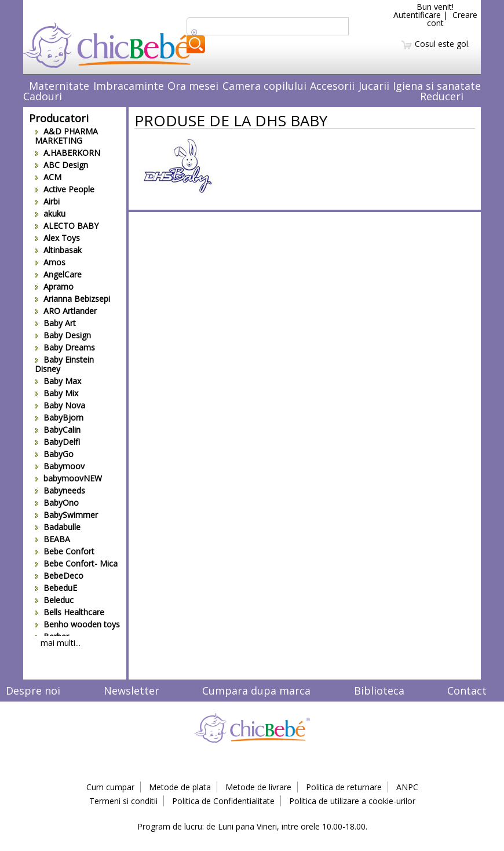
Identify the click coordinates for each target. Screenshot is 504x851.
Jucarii (374, 86)
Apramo (54, 286)
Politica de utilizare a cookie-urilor (352, 801)
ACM (48, 177)
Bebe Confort (65, 551)
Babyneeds (60, 490)
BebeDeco (59, 576)
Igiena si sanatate (437, 86)
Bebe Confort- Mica (76, 563)
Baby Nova (60, 405)
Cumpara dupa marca (256, 691)
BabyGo (54, 454)
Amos (50, 262)
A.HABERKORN (67, 153)
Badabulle (58, 527)
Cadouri (43, 96)
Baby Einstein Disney (64, 364)
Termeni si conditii (123, 801)
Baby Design (63, 335)
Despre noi (33, 691)
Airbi (47, 201)
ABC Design (61, 165)
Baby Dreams (65, 347)
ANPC (407, 787)
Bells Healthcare (70, 612)
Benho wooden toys (77, 624)
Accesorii (332, 86)
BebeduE (56, 588)
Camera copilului (264, 86)
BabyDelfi (57, 442)
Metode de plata (180, 787)
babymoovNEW (68, 478)
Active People (65, 189)
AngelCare (58, 274)
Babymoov (60, 466)
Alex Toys (57, 238)
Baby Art (55, 323)
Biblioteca (379, 691)
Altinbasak (58, 250)
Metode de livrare (258, 787)
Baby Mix (56, 393)
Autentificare (417, 15)
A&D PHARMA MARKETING (66, 136)
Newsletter (132, 691)
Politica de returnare (344, 787)
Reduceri (442, 96)
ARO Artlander (66, 311)
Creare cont (452, 19)
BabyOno (57, 503)
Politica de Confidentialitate (223, 801)
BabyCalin (58, 430)
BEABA (52, 539)
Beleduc (54, 600)
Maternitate (59, 86)
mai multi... (61, 643)
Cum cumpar (110, 787)
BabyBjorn (59, 417)
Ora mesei (193, 86)
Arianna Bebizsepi (72, 299)
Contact (467, 691)
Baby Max (58, 381)
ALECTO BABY (67, 226)
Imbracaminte (129, 86)
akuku (50, 213)
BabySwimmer (66, 515)
